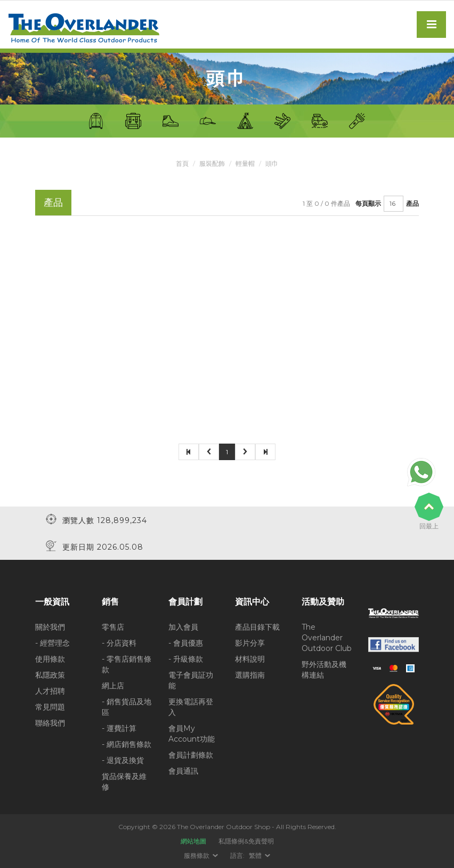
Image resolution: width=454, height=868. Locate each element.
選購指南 (250, 675)
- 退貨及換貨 (123, 760)
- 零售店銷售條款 (127, 664)
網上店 (113, 686)
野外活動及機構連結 (324, 670)
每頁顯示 (368, 203)
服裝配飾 (212, 163)
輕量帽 (245, 163)
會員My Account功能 (192, 734)
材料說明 (250, 659)
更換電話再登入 (191, 707)
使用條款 (50, 659)
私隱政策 (50, 675)
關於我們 (50, 627)
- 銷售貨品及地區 (127, 707)
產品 (412, 203)
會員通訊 (183, 771)
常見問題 (50, 707)
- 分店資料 (119, 643)
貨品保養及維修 (124, 782)
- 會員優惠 (186, 643)
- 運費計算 (119, 728)
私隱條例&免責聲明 (246, 841)
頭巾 (272, 163)
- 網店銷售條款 (127, 744)
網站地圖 (193, 841)
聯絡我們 (50, 723)
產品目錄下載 (257, 627)
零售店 (113, 627)
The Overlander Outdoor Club (327, 638)
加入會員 (183, 627)
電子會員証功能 (191, 680)
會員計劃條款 (191, 755)
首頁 (182, 163)
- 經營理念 (52, 643)
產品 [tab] (53, 202)
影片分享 (250, 643)
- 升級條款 (186, 659)
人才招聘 (50, 691)
